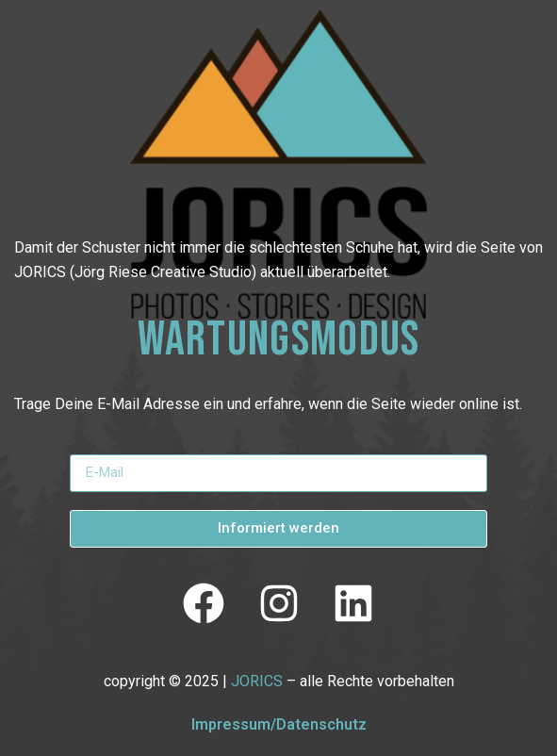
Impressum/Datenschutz (279, 724)
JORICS (257, 681)
